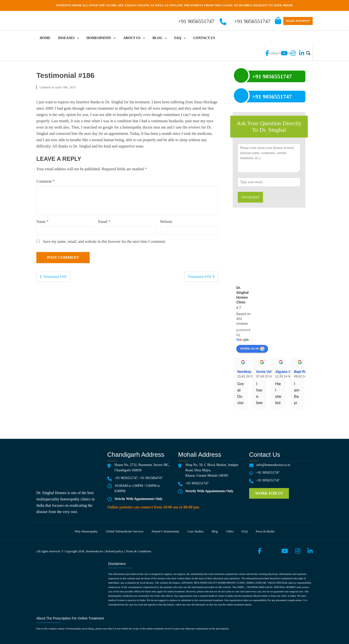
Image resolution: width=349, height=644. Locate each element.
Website (166, 222)
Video (230, 531)
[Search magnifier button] (308, 53)
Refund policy (114, 551)
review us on (252, 349)
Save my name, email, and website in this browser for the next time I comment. (104, 241)
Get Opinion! (250, 197)
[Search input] (286, 53)
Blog (157, 38)
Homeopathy (99, 38)
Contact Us (204, 38)
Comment (45, 181)
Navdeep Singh (250, 372)
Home (45, 38)
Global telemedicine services (125, 531)
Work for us (269, 493)
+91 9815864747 (151, 478)
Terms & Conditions (138, 551)
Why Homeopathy (86, 531)
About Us (132, 38)
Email (104, 222)
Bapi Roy (301, 372)
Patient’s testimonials (166, 531)
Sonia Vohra (266, 372)
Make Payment (298, 21)
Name (42, 222)
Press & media (265, 531)
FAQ (178, 38)
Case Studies (195, 531)
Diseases (66, 38)
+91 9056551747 (252, 21)
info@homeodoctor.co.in (273, 465)
